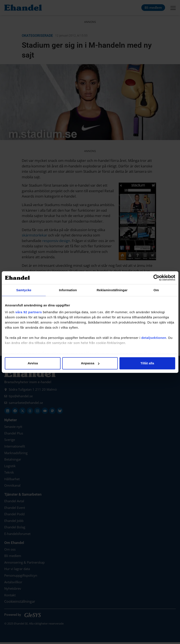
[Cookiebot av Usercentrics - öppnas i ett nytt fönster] (156, 278)
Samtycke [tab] (24, 290)
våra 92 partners (29, 312)
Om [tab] (156, 290)
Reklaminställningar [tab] (112, 290)
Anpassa (90, 363)
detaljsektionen (154, 338)
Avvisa (33, 363)
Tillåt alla (147, 363)
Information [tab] (68, 290)
